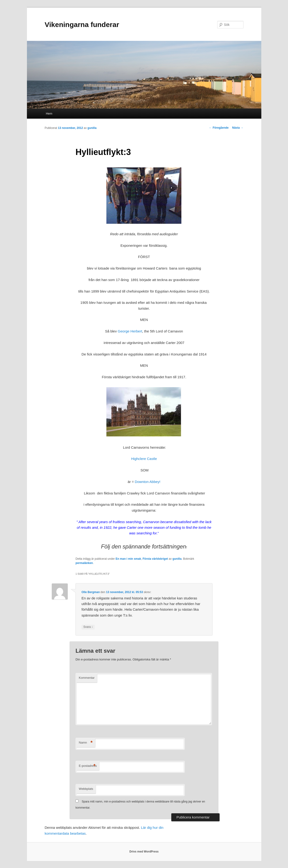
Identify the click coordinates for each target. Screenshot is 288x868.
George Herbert (130, 331)
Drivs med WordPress (144, 852)
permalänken (84, 563)
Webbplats (86, 789)
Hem (49, 114)
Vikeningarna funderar (82, 25)
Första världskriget (155, 559)
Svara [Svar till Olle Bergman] (88, 627)
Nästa (238, 128)
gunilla (92, 128)
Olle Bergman (91, 592)
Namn (86, 743)
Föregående (219, 128)
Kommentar (87, 678)
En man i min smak (128, 559)
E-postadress (88, 766)
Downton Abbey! (148, 482)
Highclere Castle (144, 459)
